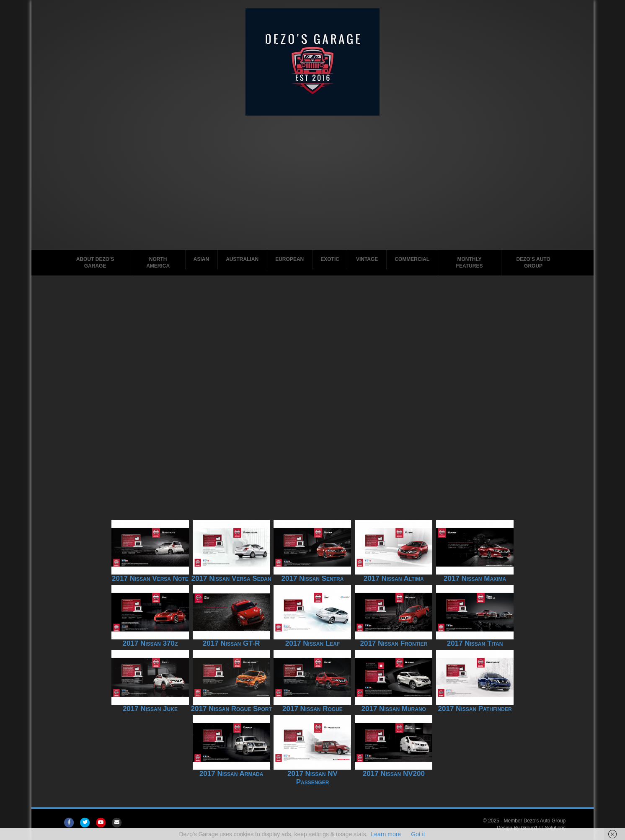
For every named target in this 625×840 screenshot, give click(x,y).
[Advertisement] (312, 187)
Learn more (386, 834)
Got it (418, 834)
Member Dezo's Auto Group (535, 821)
